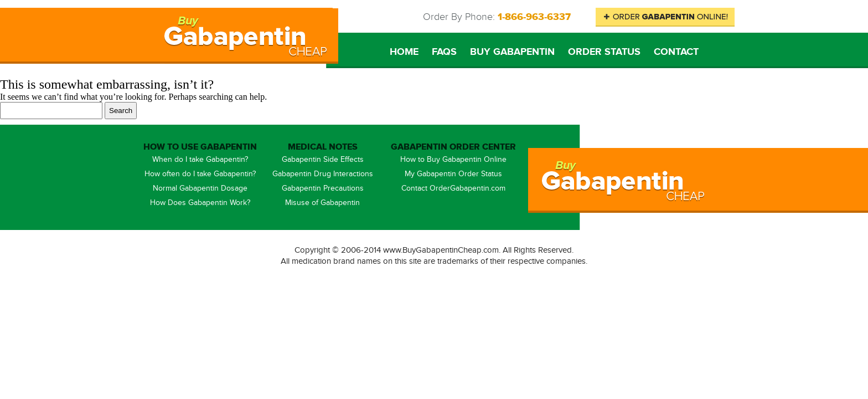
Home (404, 52)
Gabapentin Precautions (323, 188)
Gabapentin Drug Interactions (323, 174)
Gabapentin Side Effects (323, 160)
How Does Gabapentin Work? (200, 203)
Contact (676, 52)
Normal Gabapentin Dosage (200, 188)
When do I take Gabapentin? (200, 160)
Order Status (604, 52)
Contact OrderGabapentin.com (453, 188)
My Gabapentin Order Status (453, 174)
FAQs (444, 52)
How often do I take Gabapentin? (200, 174)
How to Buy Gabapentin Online (453, 160)
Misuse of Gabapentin (322, 203)
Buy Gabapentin (512, 52)
